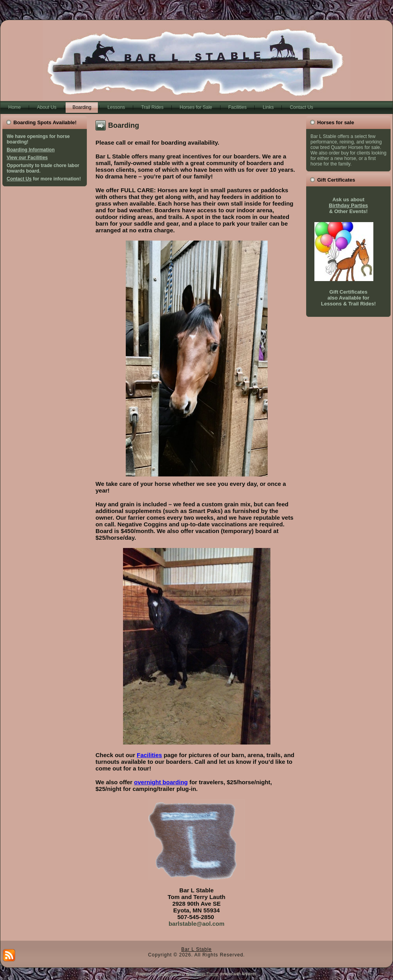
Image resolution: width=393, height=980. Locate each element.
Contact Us (301, 107)
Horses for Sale (196, 107)
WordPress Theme (202, 974)
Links (268, 107)
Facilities (238, 107)
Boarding (82, 107)
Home (15, 107)
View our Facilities (27, 158)
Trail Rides (152, 107)
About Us (47, 107)
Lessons (116, 107)
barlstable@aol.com (196, 924)
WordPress (167, 974)
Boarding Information (31, 150)
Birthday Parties (349, 205)
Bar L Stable (196, 949)
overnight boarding (161, 782)
